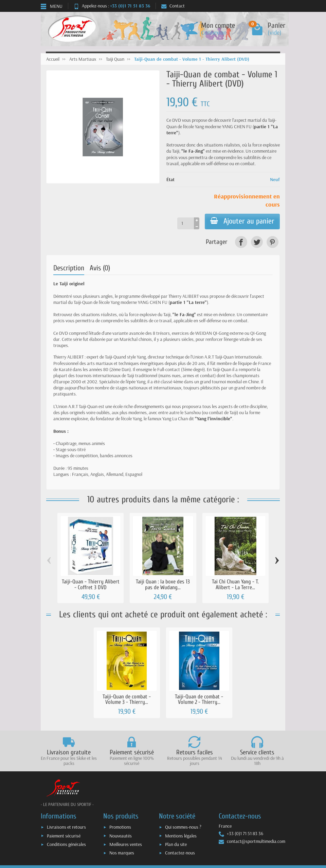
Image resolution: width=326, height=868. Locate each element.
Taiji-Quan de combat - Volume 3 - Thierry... (127, 699)
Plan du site (176, 844)
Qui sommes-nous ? (183, 827)
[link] (241, 242)
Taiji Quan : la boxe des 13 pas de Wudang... (163, 584)
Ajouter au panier (242, 221)
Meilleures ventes (126, 844)
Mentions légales (181, 836)
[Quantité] (186, 223)
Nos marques (122, 853)
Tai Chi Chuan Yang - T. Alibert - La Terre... (235, 584)
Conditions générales (66, 844)
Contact (173, 6)
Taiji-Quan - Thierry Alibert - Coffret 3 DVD (91, 584)
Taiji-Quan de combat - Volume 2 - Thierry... (199, 699)
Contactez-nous (180, 853)
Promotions (120, 827)
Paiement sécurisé (64, 836)
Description (69, 268)
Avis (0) (100, 268)
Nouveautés (121, 836)
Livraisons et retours (66, 827)
